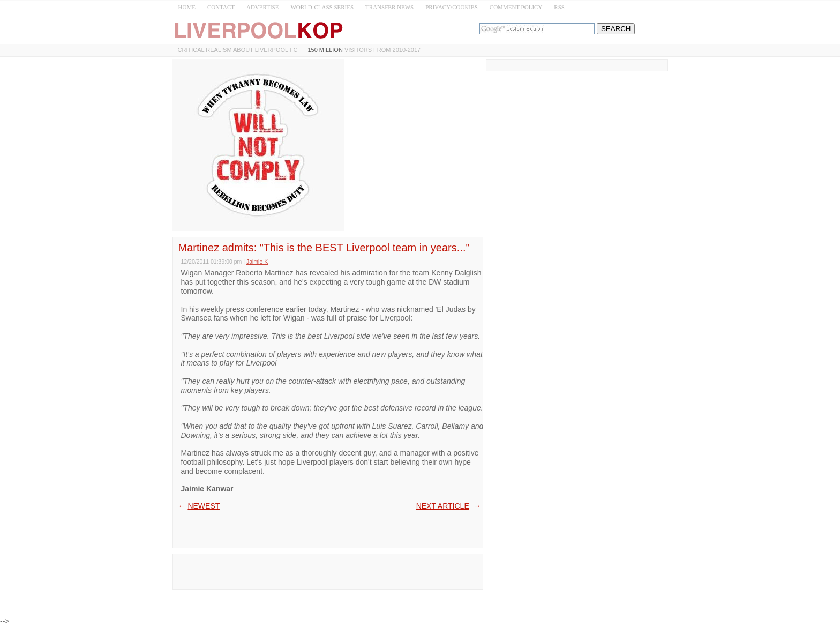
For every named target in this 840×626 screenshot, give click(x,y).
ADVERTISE (262, 7)
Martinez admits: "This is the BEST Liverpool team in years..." (324, 248)
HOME (187, 7)
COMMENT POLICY (516, 7)
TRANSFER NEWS (389, 7)
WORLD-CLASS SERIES (322, 7)
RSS (559, 7)
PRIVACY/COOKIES (452, 7)
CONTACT (221, 7)
